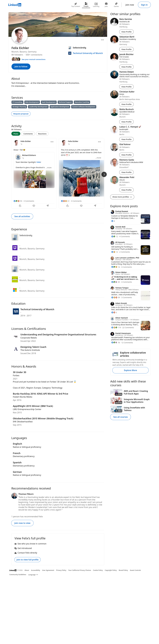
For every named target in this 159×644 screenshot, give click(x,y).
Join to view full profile (28, 560)
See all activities (22, 216)
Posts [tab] (16, 134)
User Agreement (48, 570)
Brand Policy (123, 570)
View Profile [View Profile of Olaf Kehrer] (126, 155)
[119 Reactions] (116, 327)
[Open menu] (102, 40)
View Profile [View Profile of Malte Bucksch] (126, 122)
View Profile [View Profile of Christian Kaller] (126, 104)
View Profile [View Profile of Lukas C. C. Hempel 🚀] (126, 139)
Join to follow (21, 67)
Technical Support (65, 102)
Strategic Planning (19, 107)
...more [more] (49, 168)
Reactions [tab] (42, 134)
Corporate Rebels (29, 338)
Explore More (130, 370)
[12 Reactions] (115, 236)
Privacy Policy (61, 570)
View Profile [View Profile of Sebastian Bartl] (126, 49)
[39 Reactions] (116, 297)
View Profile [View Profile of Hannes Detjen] (126, 87)
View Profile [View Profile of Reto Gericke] (126, 32)
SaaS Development (49, 102)
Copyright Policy (111, 570)
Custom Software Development (84, 107)
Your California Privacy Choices (80, 570)
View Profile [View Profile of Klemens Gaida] (126, 172)
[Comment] (34, 206)
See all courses (121, 417)
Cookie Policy (98, 570)
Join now (130, 5)
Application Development (60, 107)
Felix (39, 162)
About (27, 570)
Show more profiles (122, 197)
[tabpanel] (58, 173)
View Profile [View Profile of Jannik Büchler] (126, 67)
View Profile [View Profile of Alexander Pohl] (126, 190)
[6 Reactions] (113, 221)
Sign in (144, 5)
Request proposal (21, 114)
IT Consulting (17, 102)
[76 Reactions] (116, 343)
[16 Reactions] (116, 267)
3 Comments (29, 201)
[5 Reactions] (114, 313)
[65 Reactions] (116, 282)
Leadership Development (38, 107)
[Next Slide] (104, 174)
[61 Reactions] (65, 201)
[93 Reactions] (18, 201)
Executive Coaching (82, 102)
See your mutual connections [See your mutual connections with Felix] (34, 59)
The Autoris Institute (30, 350)
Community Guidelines (18, 575)
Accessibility (36, 570)
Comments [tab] (28, 134)
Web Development (32, 102)
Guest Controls (135, 570)
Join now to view (22, 523)
